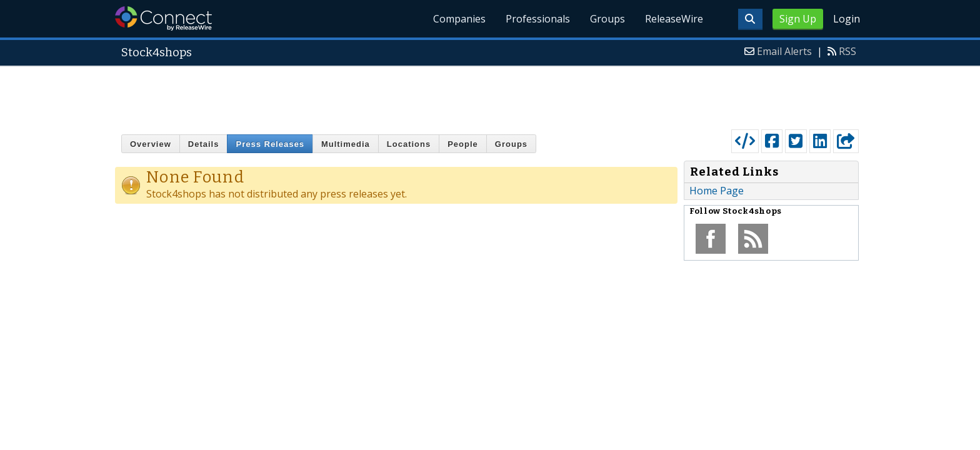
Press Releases (270, 144)
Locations (409, 144)
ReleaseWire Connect (163, 18)
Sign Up (798, 19)
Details (204, 144)
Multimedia (346, 144)
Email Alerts (784, 51)
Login (847, 19)
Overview (151, 144)
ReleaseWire (674, 19)
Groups (607, 19)
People (463, 144)
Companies (459, 19)
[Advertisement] (490, 95)
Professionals (538, 19)
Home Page (717, 191)
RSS (847, 51)
